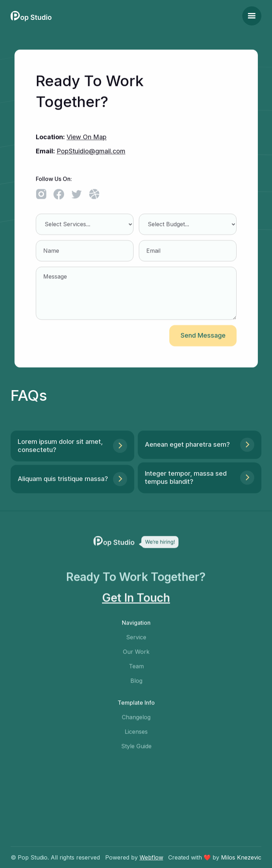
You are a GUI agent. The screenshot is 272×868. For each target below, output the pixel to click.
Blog (136, 684)
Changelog (136, 721)
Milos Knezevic (241, 857)
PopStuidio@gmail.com (91, 151)
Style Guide (136, 750)
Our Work (136, 655)
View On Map (87, 137)
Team (136, 670)
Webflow (151, 857)
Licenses (136, 735)
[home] (31, 16)
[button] (252, 16)
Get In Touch (136, 601)
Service (136, 641)
